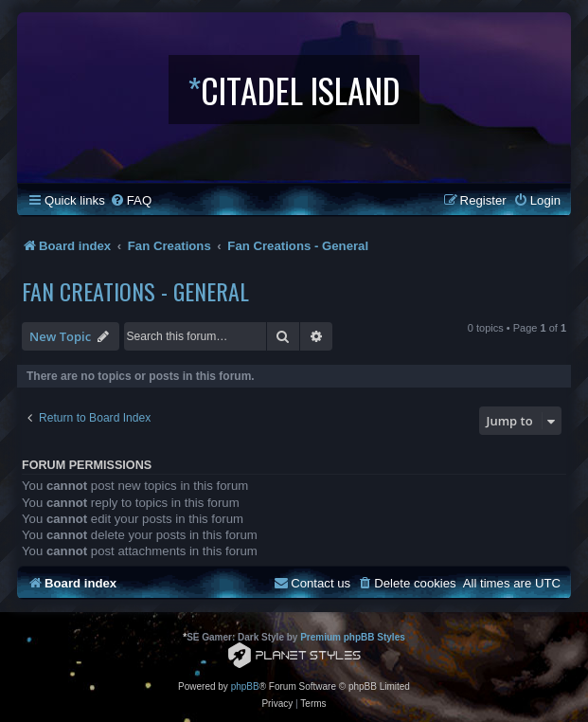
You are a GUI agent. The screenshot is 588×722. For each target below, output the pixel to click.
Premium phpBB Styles (353, 637)
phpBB (245, 686)
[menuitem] (131, 200)
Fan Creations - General (135, 291)
